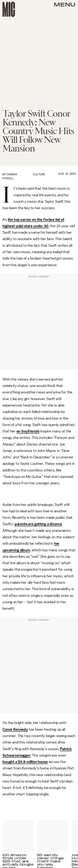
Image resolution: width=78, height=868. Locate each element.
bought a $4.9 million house (25, 762)
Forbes (49, 220)
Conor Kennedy (15, 729)
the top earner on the (25, 220)
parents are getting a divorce (38, 524)
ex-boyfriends (28, 431)
